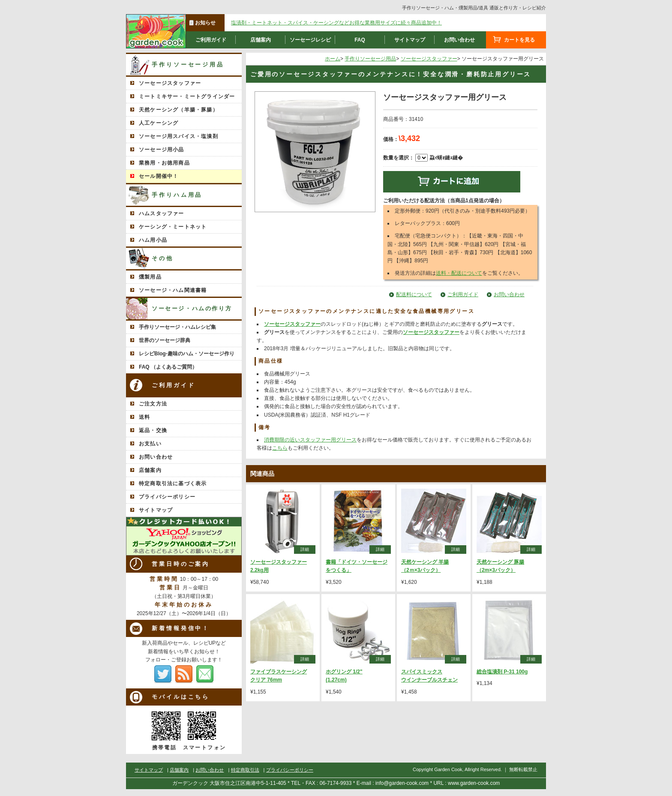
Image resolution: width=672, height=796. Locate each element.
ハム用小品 (153, 240)
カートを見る (519, 40)
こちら (280, 448)
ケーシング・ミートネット (173, 227)
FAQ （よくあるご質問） (168, 367)
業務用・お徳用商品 (164, 163)
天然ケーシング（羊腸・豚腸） (178, 110)
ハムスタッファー (162, 213)
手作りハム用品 (177, 195)
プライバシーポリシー (167, 497)
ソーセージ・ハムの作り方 (192, 308)
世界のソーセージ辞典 (165, 340)
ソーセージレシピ (310, 40)
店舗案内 (261, 40)
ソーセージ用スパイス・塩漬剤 (178, 136)
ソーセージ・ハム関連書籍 (173, 290)
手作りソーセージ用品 (188, 65)
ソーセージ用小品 (162, 150)
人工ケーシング (159, 123)
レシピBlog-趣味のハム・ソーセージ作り (187, 354)
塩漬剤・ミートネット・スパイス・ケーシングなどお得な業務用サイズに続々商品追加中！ (336, 23)
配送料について (414, 294)
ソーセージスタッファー (170, 83)
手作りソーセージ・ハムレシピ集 (177, 327)
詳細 (305, 549)
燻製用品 (150, 277)
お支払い (150, 444)
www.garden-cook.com (474, 783)
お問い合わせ (459, 40)
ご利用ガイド (211, 40)
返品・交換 (153, 430)
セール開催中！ (159, 176)
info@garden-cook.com (402, 783)
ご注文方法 (153, 404)
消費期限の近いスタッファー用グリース (310, 440)
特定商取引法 (245, 770)
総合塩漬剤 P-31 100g (502, 672)
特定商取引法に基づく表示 (173, 484)
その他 (163, 258)
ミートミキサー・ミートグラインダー (187, 96)
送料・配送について (459, 273)
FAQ (360, 40)
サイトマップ (410, 40)
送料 (144, 417)
